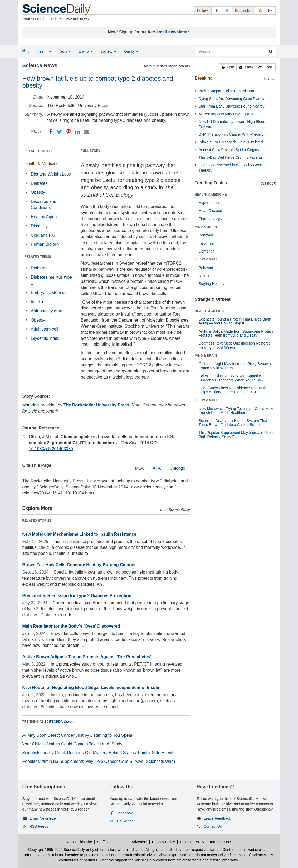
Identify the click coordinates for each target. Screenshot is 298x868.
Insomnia (206, 243)
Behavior (206, 235)
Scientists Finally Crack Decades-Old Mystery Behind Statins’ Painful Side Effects (98, 753)
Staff (101, 842)
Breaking (204, 78)
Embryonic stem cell (50, 292)
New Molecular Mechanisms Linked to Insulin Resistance (79, 534)
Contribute (118, 842)
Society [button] (108, 51)
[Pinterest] (69, 132)
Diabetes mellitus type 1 (52, 280)
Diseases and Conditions (44, 205)
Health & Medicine (42, 164)
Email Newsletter (43, 818)
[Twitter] (60, 132)
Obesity (38, 192)
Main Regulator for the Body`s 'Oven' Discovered (71, 626)
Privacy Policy (163, 842)
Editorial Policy (192, 842)
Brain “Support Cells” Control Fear (227, 91)
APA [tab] (157, 468)
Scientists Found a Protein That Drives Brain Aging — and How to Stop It (235, 321)
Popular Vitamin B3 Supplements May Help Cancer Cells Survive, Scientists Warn (99, 761)
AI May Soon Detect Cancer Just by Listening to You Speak (78, 735)
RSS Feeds (39, 826)
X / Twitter (125, 821)
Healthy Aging (44, 217)
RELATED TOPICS (38, 151)
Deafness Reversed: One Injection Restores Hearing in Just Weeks (235, 345)
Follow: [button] (203, 11)
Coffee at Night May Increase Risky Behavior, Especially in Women (236, 366)
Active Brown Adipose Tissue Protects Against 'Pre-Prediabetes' (87, 657)
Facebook (124, 813)
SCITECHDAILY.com (60, 722)
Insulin (37, 302)
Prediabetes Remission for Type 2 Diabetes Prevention (77, 596)
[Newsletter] (270, 10)
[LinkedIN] (77, 132)
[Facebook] (51, 132)
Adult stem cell (45, 329)
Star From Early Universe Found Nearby (232, 106)
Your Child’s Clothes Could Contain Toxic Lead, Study (72, 744)
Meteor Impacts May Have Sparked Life (231, 114)
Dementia (207, 251)
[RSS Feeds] (260, 10)
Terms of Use (220, 842)
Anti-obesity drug (47, 311)
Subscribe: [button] (243, 11)
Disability (39, 226)
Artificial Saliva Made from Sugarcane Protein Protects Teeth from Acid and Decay (236, 333)
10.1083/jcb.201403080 (51, 449)
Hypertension (210, 203)
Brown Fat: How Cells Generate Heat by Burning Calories (80, 565)
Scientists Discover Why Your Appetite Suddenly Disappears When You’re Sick (231, 378)
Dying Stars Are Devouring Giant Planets (232, 99)
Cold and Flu (43, 235)
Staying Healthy (212, 284)
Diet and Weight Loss (51, 174)
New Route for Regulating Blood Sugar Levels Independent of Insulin (91, 688)
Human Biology (45, 244)
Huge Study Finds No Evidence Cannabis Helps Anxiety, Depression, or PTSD (233, 390)
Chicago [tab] (177, 468)
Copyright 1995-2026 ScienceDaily (57, 850)
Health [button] (44, 51)
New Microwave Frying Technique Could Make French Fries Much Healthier (237, 411)
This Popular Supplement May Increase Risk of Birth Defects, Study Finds (237, 435)
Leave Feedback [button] (217, 818)
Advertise (139, 842)
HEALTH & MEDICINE (211, 195)
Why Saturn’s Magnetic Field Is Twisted (231, 142)
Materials (31, 405)
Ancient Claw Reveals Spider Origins (229, 150)
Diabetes (39, 183)
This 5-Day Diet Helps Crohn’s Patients (231, 157)
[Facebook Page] (217, 10)
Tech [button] (65, 51)
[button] (228, 67)
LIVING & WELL (206, 259)
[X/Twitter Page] (227, 10)
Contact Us (213, 826)
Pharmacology (211, 219)
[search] (271, 51)
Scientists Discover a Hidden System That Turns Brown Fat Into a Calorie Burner (233, 423)
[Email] (86, 132)
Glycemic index (45, 338)
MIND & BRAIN (206, 227)
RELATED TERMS (38, 257)
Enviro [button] (85, 51)
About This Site (80, 842)
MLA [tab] (139, 468)
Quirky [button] (131, 51)
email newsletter (173, 32)
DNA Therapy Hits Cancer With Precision (232, 134)
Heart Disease (210, 211)
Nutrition (206, 276)
